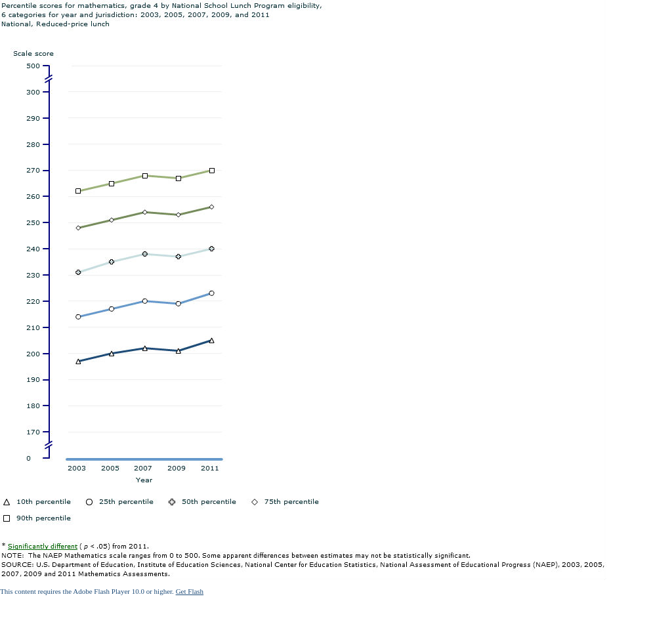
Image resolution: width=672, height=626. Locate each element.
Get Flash (190, 591)
